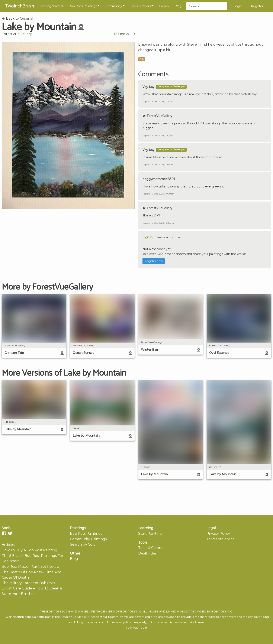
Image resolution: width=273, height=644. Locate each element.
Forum (164, 6)
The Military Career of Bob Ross (28, 583)
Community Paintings (88, 539)
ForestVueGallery (17, 34)
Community (114, 6)
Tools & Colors (141, 6)
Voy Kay (148, 87)
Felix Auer (133, 628)
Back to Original (17, 18)
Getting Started (52, 6)
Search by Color (83, 544)
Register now (154, 261)
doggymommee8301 (159, 179)
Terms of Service (221, 539)
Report (146, 102)
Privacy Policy (218, 534)
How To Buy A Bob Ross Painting (30, 550)
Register (257, 6)
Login (238, 6)
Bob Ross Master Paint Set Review (31, 567)
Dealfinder (147, 553)
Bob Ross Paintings (83, 6)
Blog (178, 6)
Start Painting (150, 534)
